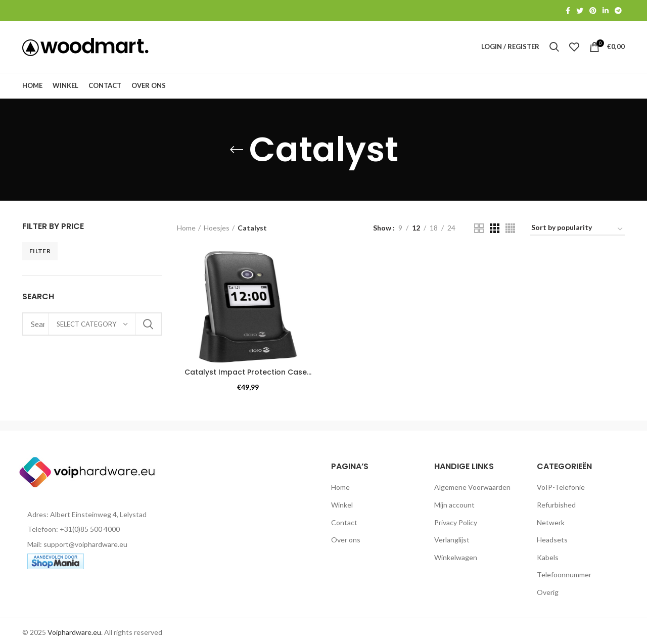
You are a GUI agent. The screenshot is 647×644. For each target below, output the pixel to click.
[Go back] (237, 151)
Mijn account (454, 506)
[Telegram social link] (618, 11)
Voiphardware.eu (74, 633)
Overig (548, 593)
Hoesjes (217, 229)
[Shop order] (577, 231)
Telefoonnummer (564, 576)
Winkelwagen (456, 558)
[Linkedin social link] (606, 11)
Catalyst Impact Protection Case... (248, 373)
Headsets (552, 541)
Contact (344, 523)
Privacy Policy (456, 523)
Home (186, 229)
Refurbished (556, 506)
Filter (40, 252)
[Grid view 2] (479, 229)
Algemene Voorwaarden (472, 488)
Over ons (346, 541)
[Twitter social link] (580, 11)
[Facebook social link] (568, 11)
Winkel (342, 506)
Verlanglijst (452, 541)
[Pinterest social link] (593, 11)
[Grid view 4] (510, 229)
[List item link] (92, 530)
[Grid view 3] (495, 229)
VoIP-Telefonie (561, 488)
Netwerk (551, 523)
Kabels (548, 558)
